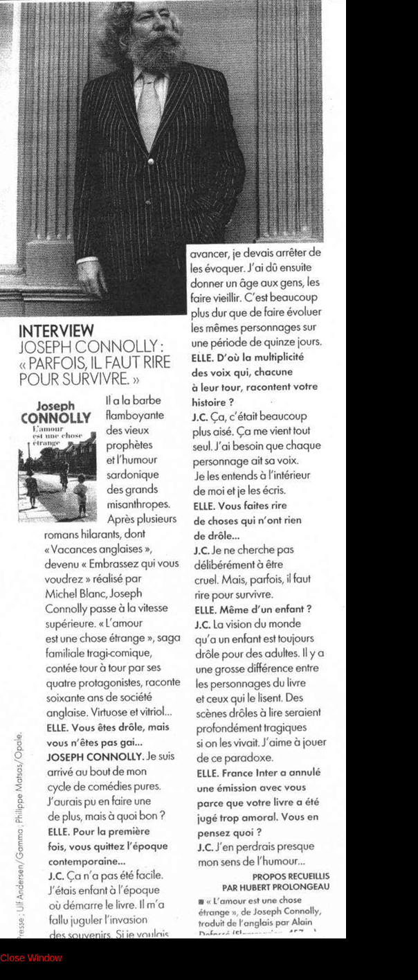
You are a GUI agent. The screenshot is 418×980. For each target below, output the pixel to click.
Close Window (31, 958)
